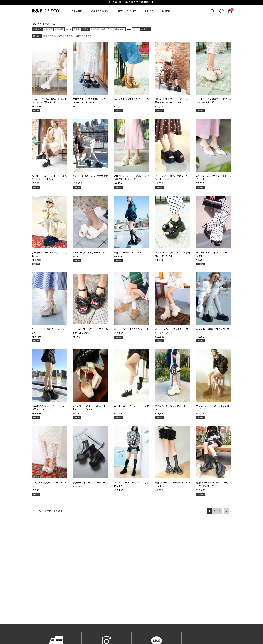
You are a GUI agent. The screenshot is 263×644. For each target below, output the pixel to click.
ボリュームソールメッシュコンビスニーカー (49, 254)
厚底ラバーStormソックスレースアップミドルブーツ (214, 484)
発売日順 (95, 29)
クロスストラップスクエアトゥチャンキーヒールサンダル (90, 101)
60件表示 (48, 29)
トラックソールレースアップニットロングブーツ (132, 484)
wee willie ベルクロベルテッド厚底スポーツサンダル (173, 254)
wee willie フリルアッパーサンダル (90, 252)
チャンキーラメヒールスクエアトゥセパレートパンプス (90, 407)
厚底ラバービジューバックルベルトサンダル (173, 484)
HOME (35, 24)
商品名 (77, 29)
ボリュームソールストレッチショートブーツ (214, 407)
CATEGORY (100, 11)
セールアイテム (66, 36)
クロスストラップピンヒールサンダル (49, 484)
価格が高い (119, 29)
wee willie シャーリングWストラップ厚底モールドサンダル (132, 177)
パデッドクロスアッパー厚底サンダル (90, 177)
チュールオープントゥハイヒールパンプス (214, 254)
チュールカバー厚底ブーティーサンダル (49, 331)
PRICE (149, 11)
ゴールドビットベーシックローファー (132, 407)
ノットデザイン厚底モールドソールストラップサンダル (214, 101)
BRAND (77, 11)
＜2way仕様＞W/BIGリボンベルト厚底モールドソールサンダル (173, 101)
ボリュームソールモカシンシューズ (131, 329)
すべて (136, 29)
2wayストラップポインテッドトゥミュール (214, 177)
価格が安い (107, 29)
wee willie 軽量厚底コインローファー (214, 331)
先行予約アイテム (83, 36)
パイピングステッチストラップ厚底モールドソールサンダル (49, 177)
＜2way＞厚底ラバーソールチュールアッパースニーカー (49, 407)
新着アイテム (50, 36)
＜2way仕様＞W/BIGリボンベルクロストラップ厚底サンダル (49, 101)
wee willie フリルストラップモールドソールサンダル (90, 331)
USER (166, 11)
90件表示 (59, 29)
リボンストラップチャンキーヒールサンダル (132, 101)
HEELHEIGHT (126, 11)
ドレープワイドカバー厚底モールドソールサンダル (173, 177)
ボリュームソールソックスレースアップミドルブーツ (173, 331)
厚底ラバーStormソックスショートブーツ (173, 407)
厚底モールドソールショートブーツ (90, 482)
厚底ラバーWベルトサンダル (128, 252)
